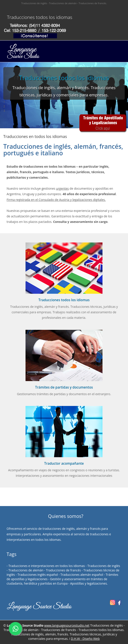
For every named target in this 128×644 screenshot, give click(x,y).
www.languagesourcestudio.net (67, 625)
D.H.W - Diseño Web (85, 639)
